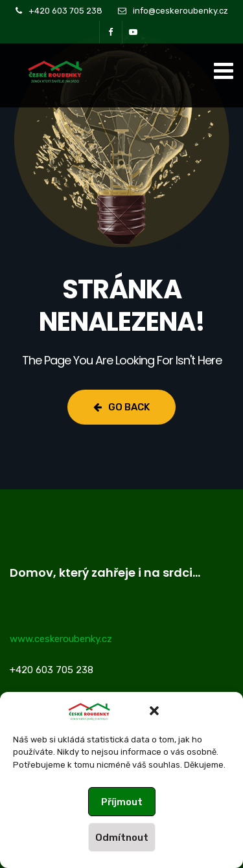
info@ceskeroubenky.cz (180, 11)
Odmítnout (122, 838)
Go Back (121, 407)
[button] (154, 711)
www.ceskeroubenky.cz (61, 639)
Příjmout (122, 802)
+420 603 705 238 (65, 11)
